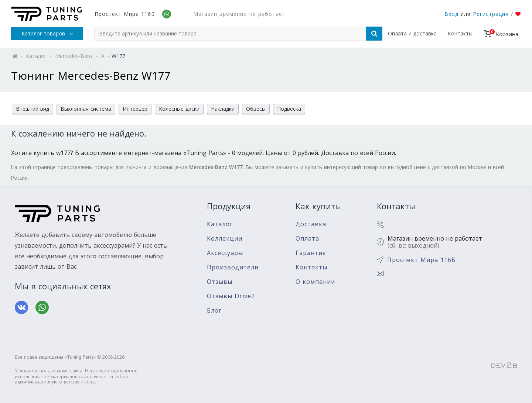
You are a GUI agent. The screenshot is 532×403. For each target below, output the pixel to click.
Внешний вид (33, 109)
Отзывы (220, 282)
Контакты (460, 33)
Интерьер (135, 109)
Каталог (220, 224)
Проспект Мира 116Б (125, 14)
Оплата (307, 239)
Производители (233, 267)
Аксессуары (225, 253)
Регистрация (491, 14)
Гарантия (311, 253)
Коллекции (225, 239)
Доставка (311, 224)
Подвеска (289, 109)
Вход (451, 14)
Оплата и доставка (412, 33)
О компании (315, 282)
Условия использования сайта (49, 371)
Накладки (223, 109)
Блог (214, 311)
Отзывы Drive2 (231, 296)
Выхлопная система (86, 109)
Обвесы (256, 109)
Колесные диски (179, 109)
